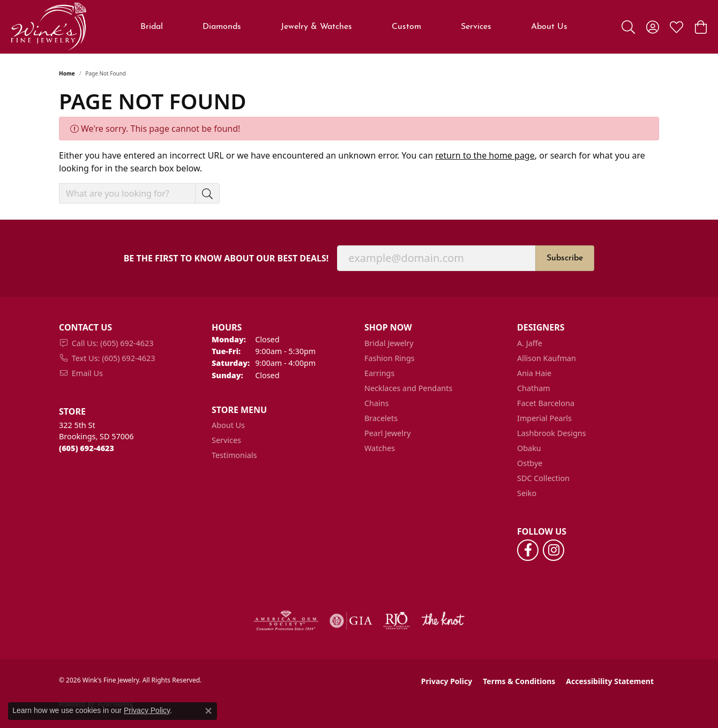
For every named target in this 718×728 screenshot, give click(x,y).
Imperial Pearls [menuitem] (544, 418)
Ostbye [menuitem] (530, 463)
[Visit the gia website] (351, 621)
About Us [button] (549, 27)
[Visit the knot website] (443, 621)
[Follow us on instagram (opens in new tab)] (554, 550)
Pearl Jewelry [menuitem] (387, 433)
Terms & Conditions (519, 681)
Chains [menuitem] (377, 403)
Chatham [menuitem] (534, 388)
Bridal (152, 27)
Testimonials (234, 455)
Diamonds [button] (222, 27)
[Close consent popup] (208, 711)
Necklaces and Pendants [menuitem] (408, 388)
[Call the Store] (87, 448)
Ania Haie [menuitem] (534, 373)
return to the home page (485, 155)
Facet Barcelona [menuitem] (546, 403)
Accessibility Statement (610, 681)
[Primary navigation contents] (354, 27)
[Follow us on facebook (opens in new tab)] (528, 550)
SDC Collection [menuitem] (543, 478)
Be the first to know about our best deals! (226, 258)
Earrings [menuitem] (379, 373)
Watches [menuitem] (380, 448)
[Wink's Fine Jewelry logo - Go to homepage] (48, 27)
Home (67, 73)
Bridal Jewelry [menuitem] (389, 343)
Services (476, 27)
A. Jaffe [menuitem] (530, 343)
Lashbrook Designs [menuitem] (552, 433)
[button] (628, 27)
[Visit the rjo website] (397, 621)
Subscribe (565, 258)
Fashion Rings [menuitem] (390, 358)
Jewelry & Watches (316, 27)
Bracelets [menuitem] (381, 418)
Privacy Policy (447, 681)
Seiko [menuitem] (527, 493)
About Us (228, 425)
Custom (406, 27)
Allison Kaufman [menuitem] (547, 358)
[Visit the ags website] (286, 621)
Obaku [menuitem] (529, 448)
